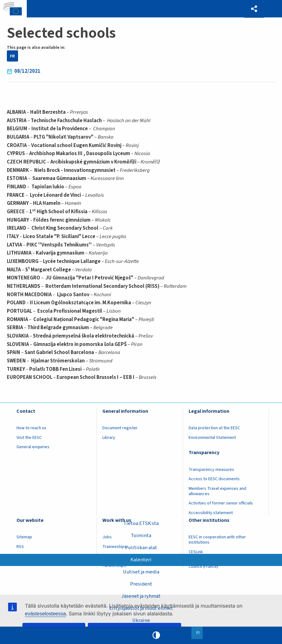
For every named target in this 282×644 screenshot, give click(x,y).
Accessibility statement (211, 513)
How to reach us (31, 428)
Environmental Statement (212, 438)
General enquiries (33, 447)
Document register (120, 428)
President (141, 584)
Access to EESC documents (214, 479)
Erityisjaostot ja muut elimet (141, 608)
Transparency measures (211, 470)
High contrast (156, 635)
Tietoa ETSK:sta (141, 523)
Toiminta (141, 536)
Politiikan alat (141, 548)
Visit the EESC (29, 438)
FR (12, 56)
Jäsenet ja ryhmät (141, 596)
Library (109, 438)
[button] (254, 9)
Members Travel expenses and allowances (217, 491)
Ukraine (141, 620)
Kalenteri (141, 560)
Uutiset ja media (141, 572)
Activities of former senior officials (221, 503)
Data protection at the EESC (214, 428)
